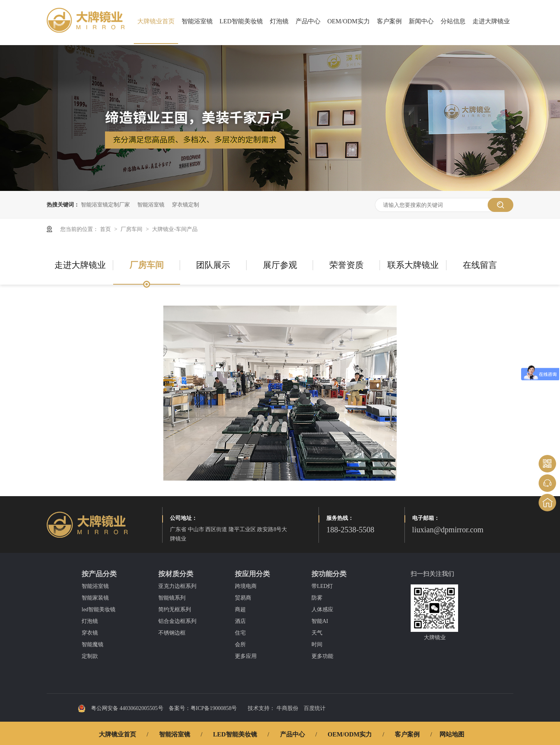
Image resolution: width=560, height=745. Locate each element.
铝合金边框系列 (177, 621)
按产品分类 (99, 574)
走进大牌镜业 (491, 21)
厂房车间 (132, 229)
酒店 (240, 621)
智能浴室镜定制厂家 (105, 205)
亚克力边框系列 (177, 586)
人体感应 (322, 609)
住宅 (240, 633)
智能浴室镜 (197, 21)
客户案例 (389, 21)
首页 (106, 229)
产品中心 (308, 21)
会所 (240, 644)
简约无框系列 (175, 609)
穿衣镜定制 (185, 205)
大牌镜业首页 (156, 21)
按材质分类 (176, 574)
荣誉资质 (346, 265)
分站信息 (453, 21)
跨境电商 (246, 586)
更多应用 (246, 656)
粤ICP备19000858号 (214, 708)
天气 (317, 633)
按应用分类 (252, 574)
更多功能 (322, 656)
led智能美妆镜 (99, 609)
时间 (317, 644)
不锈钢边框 (172, 633)
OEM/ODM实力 (349, 21)
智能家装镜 (95, 598)
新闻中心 (421, 21)
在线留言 (480, 265)
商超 (240, 609)
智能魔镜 (93, 644)
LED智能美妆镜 (241, 21)
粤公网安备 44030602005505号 (121, 708)
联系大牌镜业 (413, 265)
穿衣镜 (90, 633)
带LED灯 (322, 586)
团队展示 (213, 265)
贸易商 (243, 598)
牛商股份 (287, 708)
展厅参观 (280, 265)
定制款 (90, 656)
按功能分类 (329, 574)
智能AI (320, 621)
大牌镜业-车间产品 (175, 229)
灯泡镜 (279, 21)
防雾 (317, 598)
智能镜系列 (172, 598)
